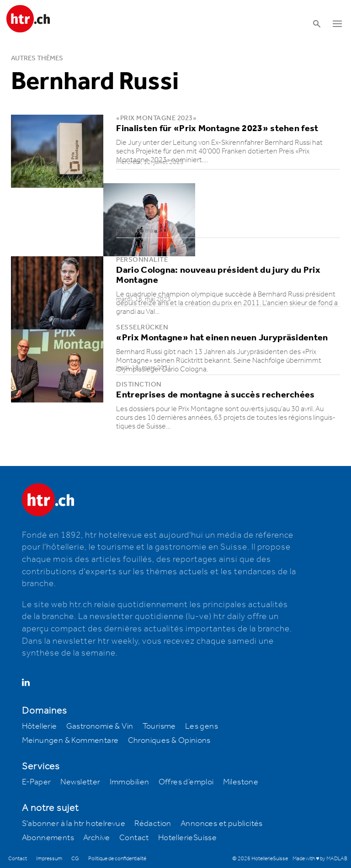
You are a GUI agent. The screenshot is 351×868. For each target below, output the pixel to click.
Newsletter (80, 782)
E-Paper (37, 782)
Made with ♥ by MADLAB (320, 859)
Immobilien (130, 782)
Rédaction (153, 824)
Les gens (202, 726)
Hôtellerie (40, 726)
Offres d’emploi (186, 782)
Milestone (241, 782)
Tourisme (159, 726)
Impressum (49, 859)
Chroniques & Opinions (169, 741)
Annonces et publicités (222, 824)
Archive (97, 838)
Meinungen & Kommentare (70, 741)
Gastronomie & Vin (100, 726)
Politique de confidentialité (117, 859)
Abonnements (48, 838)
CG (75, 859)
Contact (134, 838)
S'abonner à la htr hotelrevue (74, 824)
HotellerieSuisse (187, 838)
